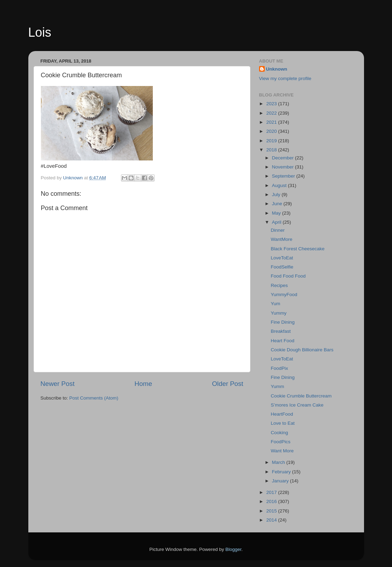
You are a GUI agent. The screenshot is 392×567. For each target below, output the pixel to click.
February (282, 472)
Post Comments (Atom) (94, 398)
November (284, 167)
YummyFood (284, 295)
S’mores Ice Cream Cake (297, 405)
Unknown (277, 69)
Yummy (279, 313)
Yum (275, 304)
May (277, 213)
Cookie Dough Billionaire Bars (302, 350)
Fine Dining (283, 322)
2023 (272, 104)
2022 (272, 113)
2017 (272, 492)
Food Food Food (288, 276)
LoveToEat (282, 258)
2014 (272, 520)
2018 (272, 150)
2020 (272, 131)
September (284, 176)
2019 (272, 141)
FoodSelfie (282, 267)
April (277, 222)
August (280, 185)
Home (143, 384)
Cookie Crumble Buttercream (301, 396)
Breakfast (281, 331)
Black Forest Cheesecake (298, 249)
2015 (272, 511)
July (277, 195)
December (284, 158)
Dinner (278, 230)
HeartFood (282, 414)
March (279, 462)
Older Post (227, 384)
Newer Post (58, 384)
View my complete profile (285, 78)
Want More (282, 451)
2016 (272, 501)
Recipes (279, 285)
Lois (40, 32)
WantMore (281, 239)
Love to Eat (283, 423)
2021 (272, 122)
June (278, 204)
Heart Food (283, 341)
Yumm (277, 386)
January (281, 481)
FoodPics (280, 442)
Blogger (234, 549)
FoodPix (279, 368)
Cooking (279, 433)
